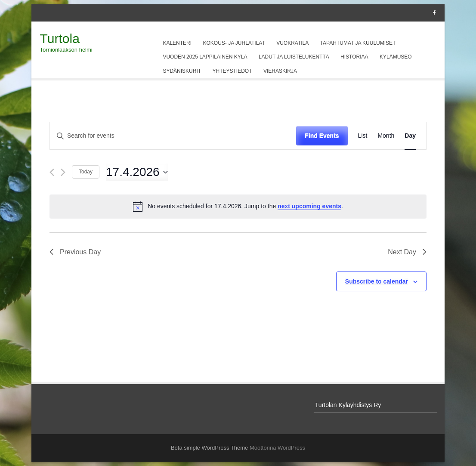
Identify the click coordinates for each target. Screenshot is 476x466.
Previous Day (75, 252)
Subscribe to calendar (377, 281)
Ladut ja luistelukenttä (294, 57)
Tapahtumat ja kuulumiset (358, 43)
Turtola (60, 39)
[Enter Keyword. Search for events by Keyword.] (173, 136)
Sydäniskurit (182, 71)
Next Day (407, 252)
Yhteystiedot (232, 71)
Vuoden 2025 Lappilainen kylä (205, 57)
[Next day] (63, 172)
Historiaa (354, 57)
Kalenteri (177, 43)
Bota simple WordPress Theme (209, 448)
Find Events (322, 136)
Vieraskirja (280, 71)
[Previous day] (52, 172)
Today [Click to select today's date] (86, 172)
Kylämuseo (396, 57)
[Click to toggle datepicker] (137, 172)
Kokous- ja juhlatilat (234, 43)
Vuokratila (292, 43)
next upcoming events (309, 206)
